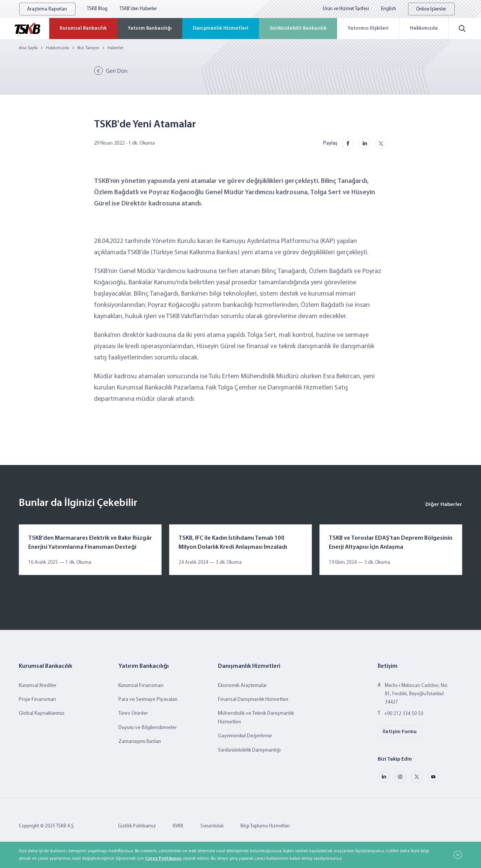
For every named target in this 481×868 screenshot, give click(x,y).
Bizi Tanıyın (88, 48)
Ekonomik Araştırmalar (242, 686)
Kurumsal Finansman (141, 686)
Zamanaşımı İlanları (140, 742)
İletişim (388, 666)
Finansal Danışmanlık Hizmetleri (253, 700)
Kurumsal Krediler (38, 686)
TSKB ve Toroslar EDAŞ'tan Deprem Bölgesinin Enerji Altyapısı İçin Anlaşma (391, 543)
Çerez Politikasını (163, 859)
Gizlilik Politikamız (137, 826)
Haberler (116, 48)
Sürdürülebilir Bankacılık (298, 28)
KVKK (178, 826)
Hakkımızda (424, 28)
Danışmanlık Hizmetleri (221, 28)
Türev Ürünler (133, 713)
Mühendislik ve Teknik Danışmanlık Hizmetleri (256, 718)
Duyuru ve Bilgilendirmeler (147, 728)
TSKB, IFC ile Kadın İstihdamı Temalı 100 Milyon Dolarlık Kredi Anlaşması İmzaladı (233, 543)
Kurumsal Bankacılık (83, 28)
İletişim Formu (400, 732)
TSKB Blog (97, 9)
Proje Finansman (37, 700)
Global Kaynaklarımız (42, 713)
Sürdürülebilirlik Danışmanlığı (249, 750)
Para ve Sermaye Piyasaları (148, 700)
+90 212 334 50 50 (404, 714)
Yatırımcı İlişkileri (368, 28)
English (389, 9)
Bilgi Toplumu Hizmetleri (265, 826)
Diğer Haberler (444, 505)
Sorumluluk (212, 826)
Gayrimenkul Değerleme (245, 736)
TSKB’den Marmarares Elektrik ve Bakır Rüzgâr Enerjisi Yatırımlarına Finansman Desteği (90, 543)
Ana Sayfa (28, 48)
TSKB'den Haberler (138, 9)
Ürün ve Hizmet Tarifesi (346, 9)
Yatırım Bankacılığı (150, 28)
